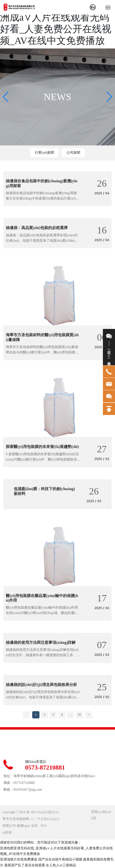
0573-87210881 (45, 768)
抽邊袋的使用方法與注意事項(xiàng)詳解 (41, 642)
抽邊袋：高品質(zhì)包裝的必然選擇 (37, 228)
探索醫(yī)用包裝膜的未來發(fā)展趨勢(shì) (42, 447)
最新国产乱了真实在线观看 (25, 865)
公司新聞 (73, 153)
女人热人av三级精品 (61, 865)
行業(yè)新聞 (44, 153)
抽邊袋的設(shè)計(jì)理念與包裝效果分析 (41, 685)
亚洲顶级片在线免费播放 (19, 859)
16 (79, 715)
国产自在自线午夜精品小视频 (60, 859)
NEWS (57, 97)
